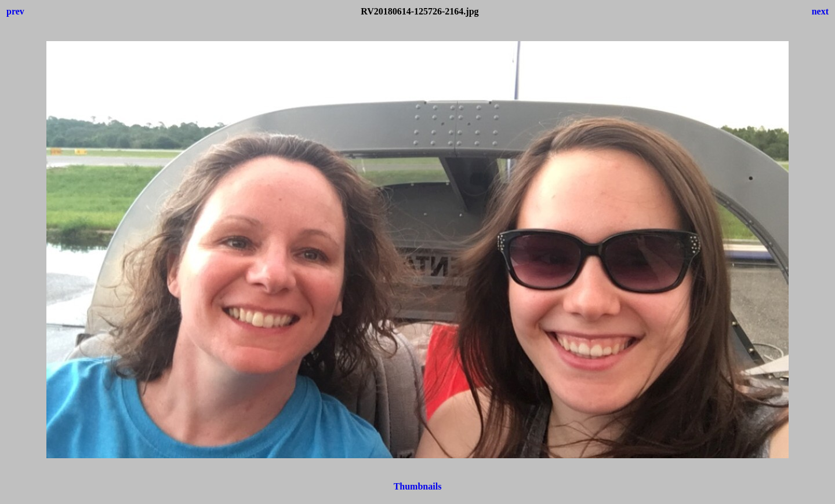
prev (15, 11)
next (820, 11)
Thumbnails (418, 486)
